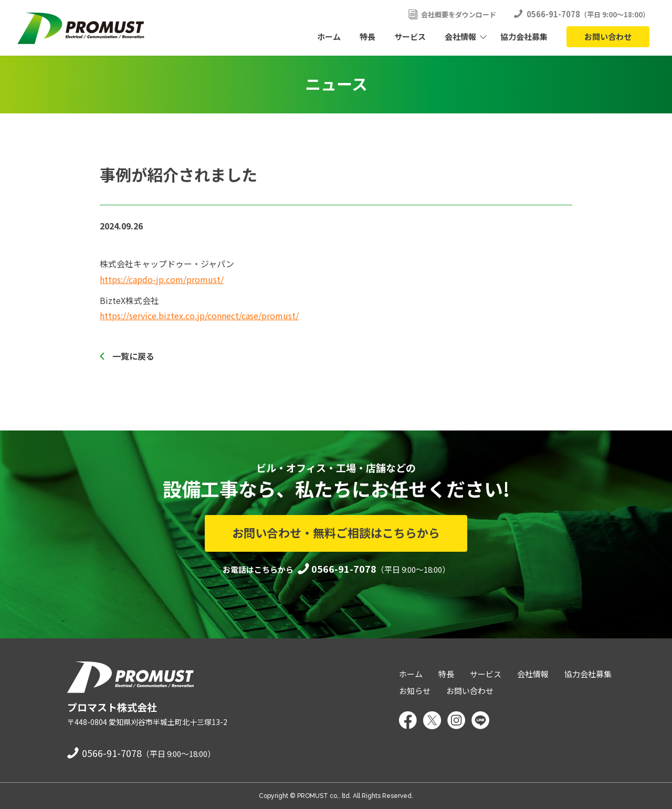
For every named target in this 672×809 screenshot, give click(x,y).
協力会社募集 (524, 36)
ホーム (329, 36)
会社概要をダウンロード (459, 14)
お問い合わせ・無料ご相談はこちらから (336, 532)
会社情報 (460, 36)
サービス (410, 36)
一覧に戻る (133, 356)
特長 (367, 36)
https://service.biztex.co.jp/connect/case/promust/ (199, 316)
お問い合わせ (608, 36)
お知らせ (415, 691)
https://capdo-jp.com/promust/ (162, 279)
